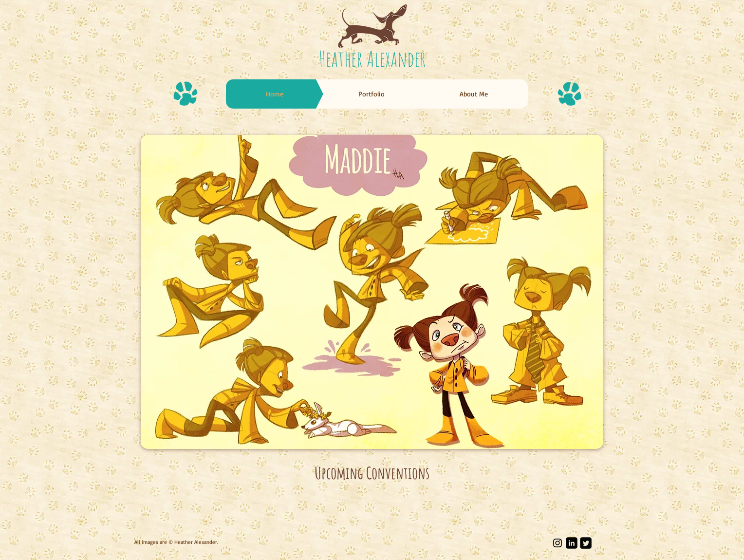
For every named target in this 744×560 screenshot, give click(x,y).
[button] (372, 292)
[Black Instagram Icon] (558, 543)
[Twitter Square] (586, 543)
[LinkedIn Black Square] (572, 543)
